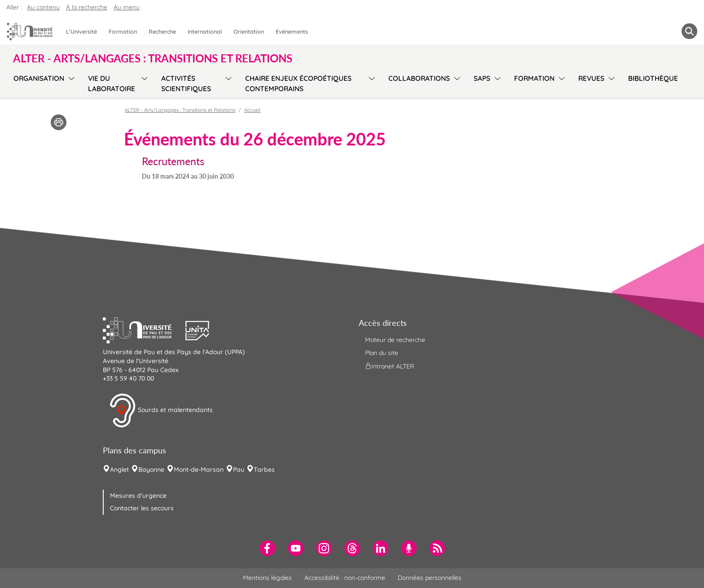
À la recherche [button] (87, 7)
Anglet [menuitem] (119, 470)
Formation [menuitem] (123, 31)
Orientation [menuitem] (249, 31)
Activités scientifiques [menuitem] (186, 83)
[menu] (70, 82)
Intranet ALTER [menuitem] (389, 366)
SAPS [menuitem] (482, 78)
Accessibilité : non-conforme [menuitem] (345, 578)
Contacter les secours (142, 508)
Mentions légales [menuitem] (267, 578)
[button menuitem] (689, 31)
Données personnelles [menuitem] (430, 578)
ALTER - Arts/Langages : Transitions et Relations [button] (153, 58)
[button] (144, 329)
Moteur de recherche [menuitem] (395, 340)
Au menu (127, 7)
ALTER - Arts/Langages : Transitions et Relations (180, 110)
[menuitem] (267, 548)
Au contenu (43, 7)
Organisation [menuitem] (39, 78)
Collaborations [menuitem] (419, 78)
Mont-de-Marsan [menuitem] (199, 470)
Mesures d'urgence (138, 496)
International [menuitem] (205, 31)
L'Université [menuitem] (81, 31)
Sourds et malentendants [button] (161, 411)
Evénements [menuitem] (292, 31)
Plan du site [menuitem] (382, 353)
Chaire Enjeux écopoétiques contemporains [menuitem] (298, 83)
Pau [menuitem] (239, 470)
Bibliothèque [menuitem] (653, 78)
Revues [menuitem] (591, 78)
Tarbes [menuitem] (264, 470)
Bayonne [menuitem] (151, 470)
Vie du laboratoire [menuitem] (112, 83)
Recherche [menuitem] (162, 31)
